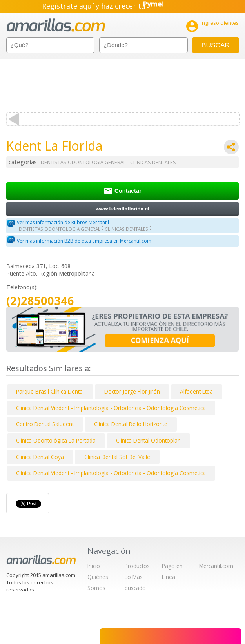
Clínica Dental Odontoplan (148, 440)
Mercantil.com (216, 566)
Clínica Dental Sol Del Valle (117, 457)
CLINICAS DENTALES (153, 162)
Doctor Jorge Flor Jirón (132, 391)
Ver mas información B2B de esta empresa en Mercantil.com (84, 241)
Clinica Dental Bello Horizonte (131, 424)
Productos (137, 566)
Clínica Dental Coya (40, 457)
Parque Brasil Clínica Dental (50, 391)
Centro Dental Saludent (45, 424)
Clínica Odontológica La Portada (56, 440)
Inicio (94, 566)
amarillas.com (56, 25)
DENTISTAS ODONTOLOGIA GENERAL (83, 162)
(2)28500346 (40, 301)
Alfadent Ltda (196, 391)
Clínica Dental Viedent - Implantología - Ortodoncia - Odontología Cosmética (111, 408)
